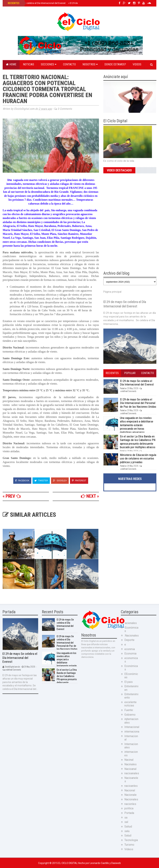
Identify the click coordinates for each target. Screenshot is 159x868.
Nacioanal (130, 769)
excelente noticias (130, 704)
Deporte (129, 640)
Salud (128, 835)
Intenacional (132, 727)
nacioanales (132, 773)
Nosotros (90, 64)
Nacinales (130, 764)
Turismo (129, 845)
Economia (130, 654)
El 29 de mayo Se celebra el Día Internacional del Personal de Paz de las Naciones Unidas (138, 403)
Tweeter (41, 481)
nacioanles (131, 786)
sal (126, 822)
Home (11, 64)
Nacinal (129, 760)
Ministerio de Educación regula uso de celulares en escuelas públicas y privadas (138, 458)
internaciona (132, 732)
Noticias (29, 64)
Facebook (22, 481)
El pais (129, 682)
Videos (137, 64)
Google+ (60, 481)
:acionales (131, 623)
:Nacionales (132, 636)
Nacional (130, 790)
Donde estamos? (115, 64)
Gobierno (130, 715)
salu (127, 831)
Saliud (128, 827)
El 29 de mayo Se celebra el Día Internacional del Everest (36, 3)
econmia (130, 649)
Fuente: (129, 710)
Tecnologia (131, 840)
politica (129, 808)
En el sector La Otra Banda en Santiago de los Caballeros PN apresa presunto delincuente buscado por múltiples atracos (138, 442)
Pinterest (79, 481)
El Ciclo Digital (68, 863)
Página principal (112, 292)
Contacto (69, 64)
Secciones (49, 64)
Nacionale (130, 795)
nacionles (130, 804)
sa (126, 818)
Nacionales (131, 799)
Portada (129, 813)
